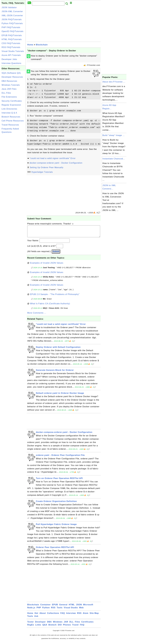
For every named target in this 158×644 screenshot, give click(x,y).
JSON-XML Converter (12, 11)
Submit (56, 254)
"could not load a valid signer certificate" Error (53, 158)
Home (30, 45)
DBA (49, 624)
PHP (39, 610)
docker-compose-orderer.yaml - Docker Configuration (56, 163)
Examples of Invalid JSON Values (47, 265)
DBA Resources (9, 81)
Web (81, 610)
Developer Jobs (9, 59)
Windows (58, 624)
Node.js (31, 610)
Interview (71, 616)
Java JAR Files (9, 89)
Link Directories (9, 109)
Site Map (94, 616)
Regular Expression (11, 105)
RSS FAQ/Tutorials (11, 47)
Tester (31, 624)
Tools (60, 610)
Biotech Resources (11, 117)
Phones (67, 627)
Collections (53, 616)
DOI (60, 627)
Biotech (53, 627)
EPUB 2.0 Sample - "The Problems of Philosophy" (55, 297)
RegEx (31, 627)
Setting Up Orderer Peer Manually (46, 167)
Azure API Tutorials (11, 55)
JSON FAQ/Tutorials (12, 19)
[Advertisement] (13, 171)
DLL (71, 624)
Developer (40, 624)
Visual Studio (71, 610)
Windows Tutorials (11, 85)
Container (46, 607)
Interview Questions (11, 63)
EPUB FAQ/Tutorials (12, 35)
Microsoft (88, 607)
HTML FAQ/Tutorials (12, 39)
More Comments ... (37, 315)
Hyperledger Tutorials (42, 172)
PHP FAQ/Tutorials (11, 27)
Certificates (87, 624)
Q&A (45, 627)
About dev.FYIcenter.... (114, 82)
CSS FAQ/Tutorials (11, 43)
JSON (79, 607)
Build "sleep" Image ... (114, 135)
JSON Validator (9, 7)
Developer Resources (12, 77)
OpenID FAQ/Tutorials (13, 31)
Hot (36, 616)
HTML (72, 607)
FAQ (63, 616)
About (43, 616)
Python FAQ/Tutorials (12, 23)
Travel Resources (10, 125)
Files (77, 624)
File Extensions (9, 97)
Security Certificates (12, 101)
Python (46, 610)
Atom (86, 616)
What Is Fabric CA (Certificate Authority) (50, 306)
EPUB (55, 607)
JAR (66, 624)
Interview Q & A (9, 113)
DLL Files (6, 93)
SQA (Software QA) (11, 73)
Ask (36, 619)
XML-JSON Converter (12, 16)
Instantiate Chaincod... (114, 159)
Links (38, 627)
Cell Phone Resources (13, 121)
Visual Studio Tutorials (13, 51)
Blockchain (42, 45)
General (63, 607)
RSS (53, 610)
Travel (75, 627)
